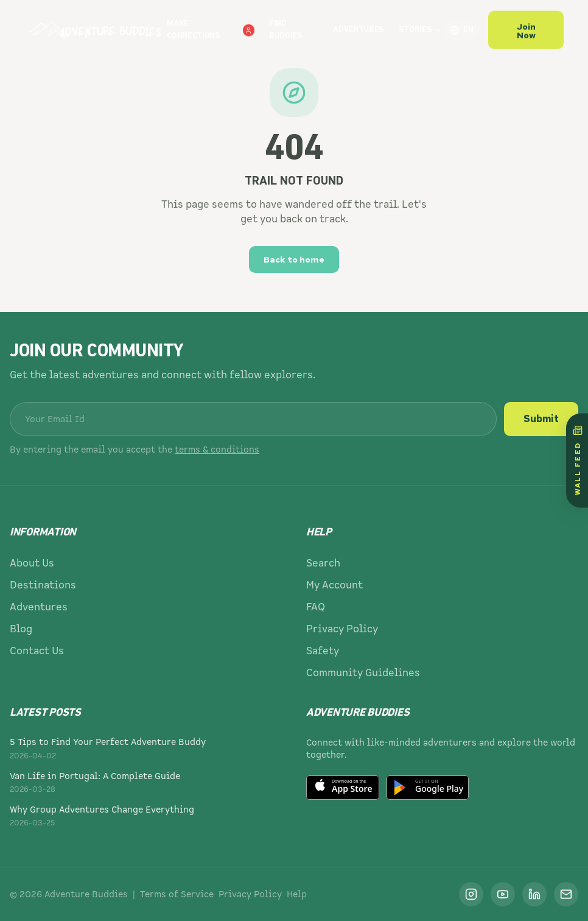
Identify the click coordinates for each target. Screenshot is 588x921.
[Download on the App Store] (343, 788)
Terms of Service (177, 894)
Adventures (359, 25)
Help (297, 894)
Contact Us (37, 651)
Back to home (294, 259)
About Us (32, 563)
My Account (334, 585)
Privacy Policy (342, 629)
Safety (323, 651)
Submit (541, 419)
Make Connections (211, 25)
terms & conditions (217, 450)
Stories (421, 25)
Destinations (43, 585)
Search (323, 563)
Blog (21, 629)
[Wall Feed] (577, 461)
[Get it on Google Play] (428, 788)
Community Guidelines (363, 673)
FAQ (316, 607)
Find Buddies (286, 25)
